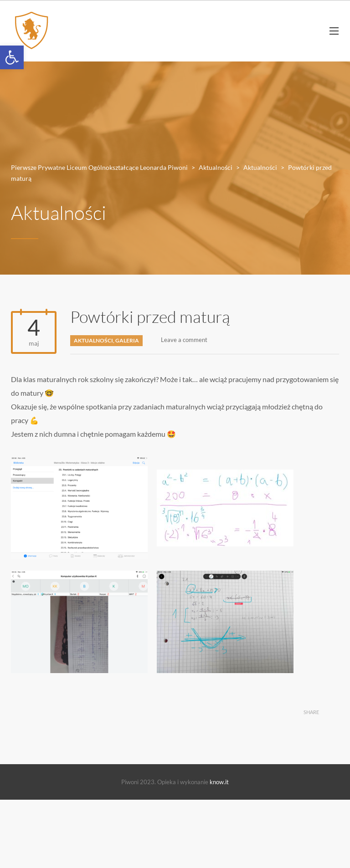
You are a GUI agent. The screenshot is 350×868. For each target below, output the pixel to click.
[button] (12, 57)
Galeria (127, 340)
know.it (219, 782)
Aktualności (93, 340)
